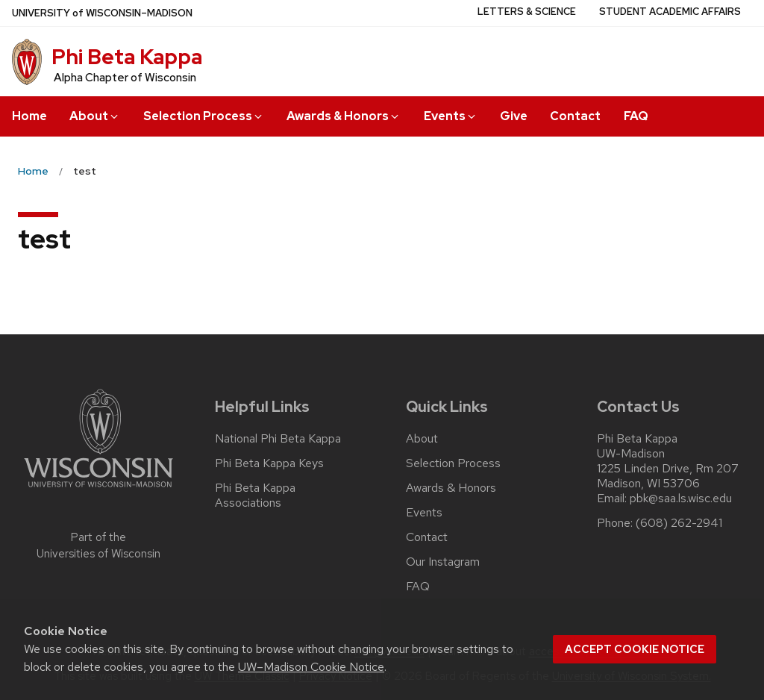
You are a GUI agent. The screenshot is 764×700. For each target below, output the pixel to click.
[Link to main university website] (98, 490)
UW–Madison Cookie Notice (311, 667)
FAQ (636, 116)
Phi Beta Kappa (127, 57)
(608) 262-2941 (679, 523)
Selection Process (204, 116)
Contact (575, 116)
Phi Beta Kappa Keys (269, 463)
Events (451, 116)
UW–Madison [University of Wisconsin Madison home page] (102, 13)
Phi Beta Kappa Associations (255, 496)
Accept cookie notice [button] (635, 649)
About (95, 116)
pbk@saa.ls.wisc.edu (681, 499)
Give (514, 116)
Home (29, 116)
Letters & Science (527, 12)
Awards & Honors (344, 116)
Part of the (98, 546)
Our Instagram (443, 562)
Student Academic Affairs (670, 12)
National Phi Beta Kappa (278, 439)
